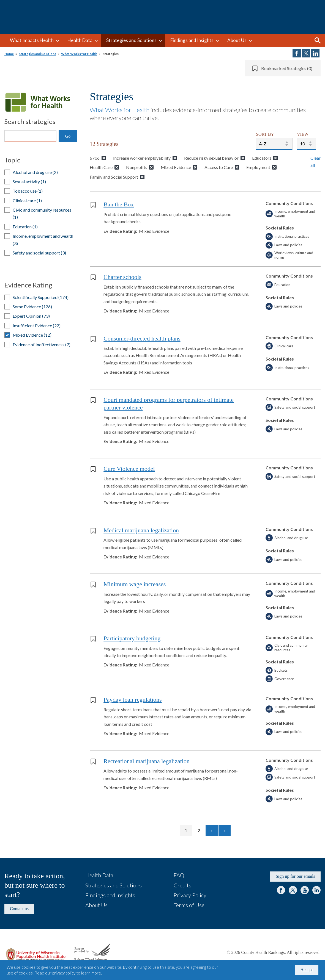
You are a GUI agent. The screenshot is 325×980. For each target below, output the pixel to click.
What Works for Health (79, 54)
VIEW (303, 134)
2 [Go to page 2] (201, 830)
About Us (237, 40)
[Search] (30, 136)
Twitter (293, 890)
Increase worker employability (142, 158)
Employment (258, 167)
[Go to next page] (212, 830)
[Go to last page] (225, 830)
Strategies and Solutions (131, 40)
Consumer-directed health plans (142, 338)
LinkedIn (316, 890)
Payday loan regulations (133, 700)
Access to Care (219, 167)
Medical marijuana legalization (141, 530)
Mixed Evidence (176, 167)
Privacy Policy (190, 895)
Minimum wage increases (135, 584)
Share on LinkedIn (315, 53)
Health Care (101, 167)
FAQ (179, 875)
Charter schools (122, 277)
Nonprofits (137, 167)
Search (318, 40)
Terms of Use (189, 905)
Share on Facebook (297, 53)
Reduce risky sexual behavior (211, 158)
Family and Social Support (114, 177)
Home (9, 54)
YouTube (305, 890)
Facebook (281, 890)
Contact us (19, 909)
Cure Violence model (129, 469)
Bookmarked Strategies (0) (287, 68)
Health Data (80, 40)
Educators (262, 158)
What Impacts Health (32, 40)
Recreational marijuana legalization (147, 761)
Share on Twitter (306, 53)
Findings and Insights (192, 40)
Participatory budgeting (132, 638)
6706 (95, 158)
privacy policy (64, 973)
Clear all (316, 161)
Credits (182, 885)
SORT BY (265, 134)
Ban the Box (119, 204)
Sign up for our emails (295, 876)
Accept (307, 970)
